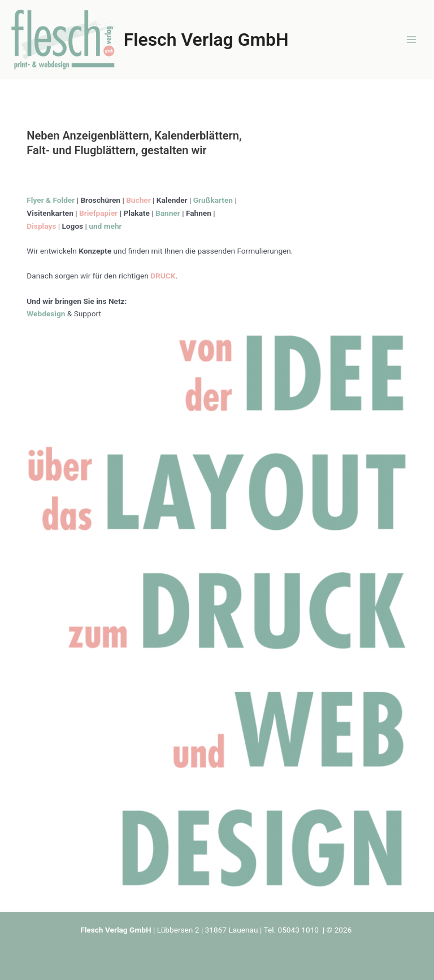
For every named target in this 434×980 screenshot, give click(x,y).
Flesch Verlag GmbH (206, 40)
